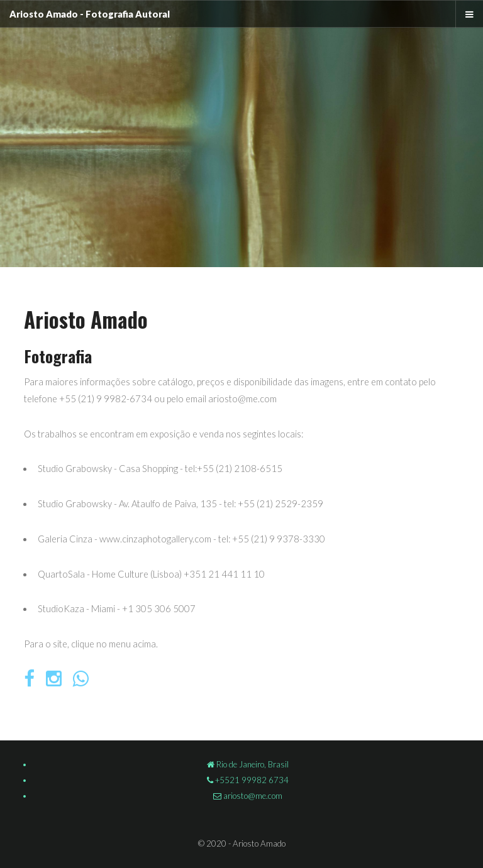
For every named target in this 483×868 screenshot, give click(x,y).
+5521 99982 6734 (251, 780)
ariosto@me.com (252, 796)
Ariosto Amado (44, 14)
